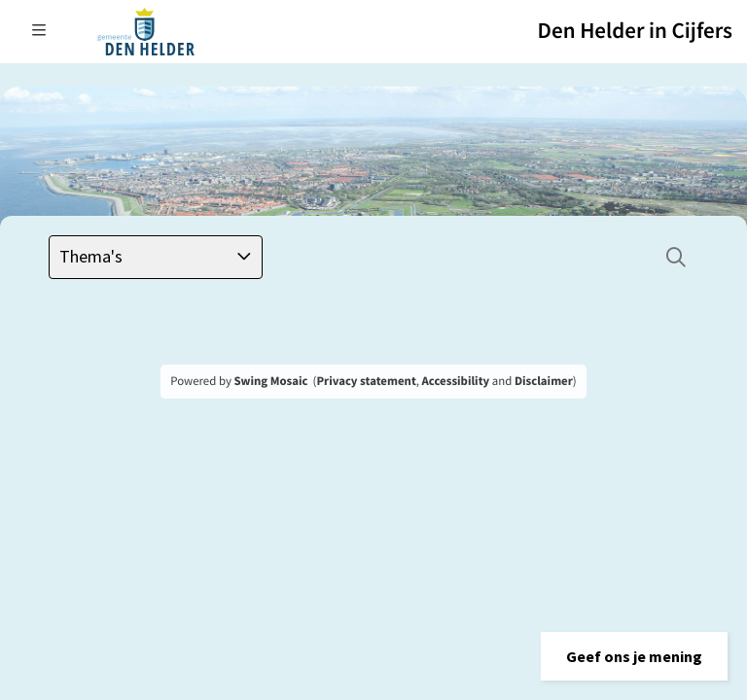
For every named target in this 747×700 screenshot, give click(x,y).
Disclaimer (544, 381)
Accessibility (456, 381)
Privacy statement (366, 381)
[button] (634, 656)
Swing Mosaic (270, 381)
